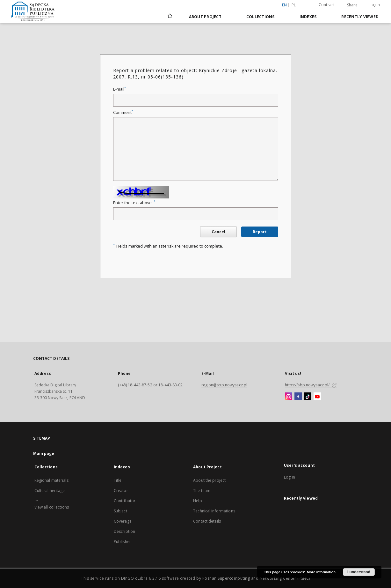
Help (197, 501)
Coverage (123, 521)
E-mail (119, 89)
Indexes (308, 17)
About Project (205, 17)
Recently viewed (360, 17)
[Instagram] (289, 397)
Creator (121, 491)
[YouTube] (317, 397)
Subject (120, 511)
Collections (261, 17)
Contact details (207, 521)
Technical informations (214, 511)
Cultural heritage (50, 491)
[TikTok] (308, 397)
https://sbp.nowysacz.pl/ (311, 385)
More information (321, 572)
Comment (123, 112)
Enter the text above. (134, 203)
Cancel (218, 232)
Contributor (125, 501)
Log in (290, 477)
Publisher (122, 542)
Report (260, 232)
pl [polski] (294, 5)
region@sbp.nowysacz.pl (224, 385)
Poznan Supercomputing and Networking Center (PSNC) (256, 578)
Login (375, 5)
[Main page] (169, 17)
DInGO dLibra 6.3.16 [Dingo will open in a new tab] (141, 578)
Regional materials (51, 480)
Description (124, 531)
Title (118, 480)
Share (352, 5)
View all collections (52, 507)
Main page (44, 454)
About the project (209, 480)
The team (202, 491)
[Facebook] (298, 397)
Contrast (327, 5)
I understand (359, 572)
